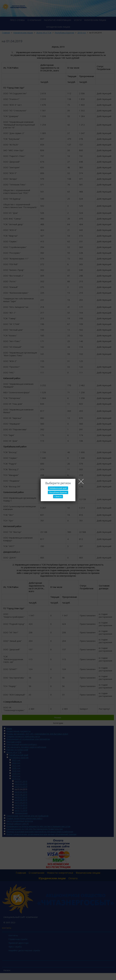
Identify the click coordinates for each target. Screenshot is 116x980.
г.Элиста (58, 497)
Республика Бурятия (58, 492)
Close (81, 481)
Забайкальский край (58, 488)
